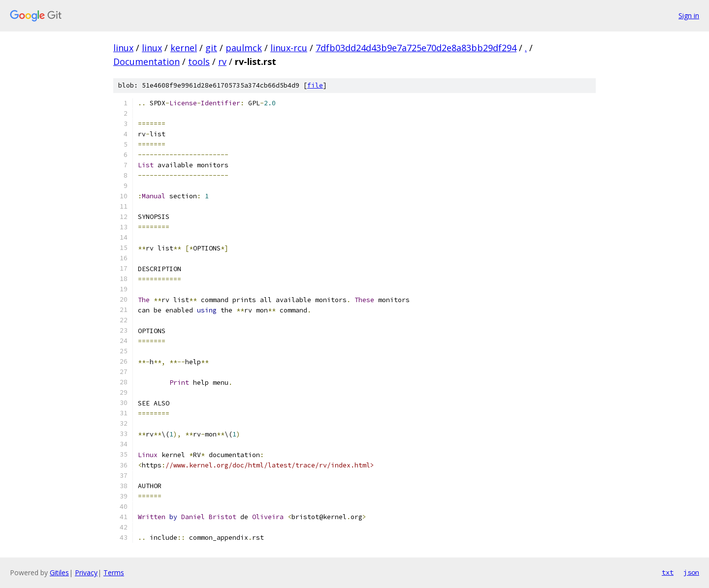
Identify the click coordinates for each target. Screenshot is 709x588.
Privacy (86, 573)
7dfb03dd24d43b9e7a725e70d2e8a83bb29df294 (416, 48)
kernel (184, 48)
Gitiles (59, 573)
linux (123, 48)
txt (668, 572)
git (211, 48)
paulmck (244, 48)
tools (199, 62)
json (691, 572)
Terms (114, 573)
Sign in (689, 15)
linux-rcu (289, 48)
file (315, 85)
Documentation (146, 62)
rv (222, 62)
